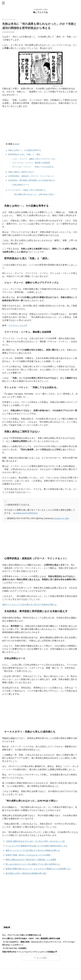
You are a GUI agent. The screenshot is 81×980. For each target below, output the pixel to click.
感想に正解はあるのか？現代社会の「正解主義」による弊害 (34, 860)
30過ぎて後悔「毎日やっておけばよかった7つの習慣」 (31, 856)
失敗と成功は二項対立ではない (23, 173)
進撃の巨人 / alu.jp (58, 86)
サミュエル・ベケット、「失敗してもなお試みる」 (35, 167)
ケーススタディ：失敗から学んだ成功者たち (29, 191)
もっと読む (42, 959)
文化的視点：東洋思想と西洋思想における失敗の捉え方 (34, 181)
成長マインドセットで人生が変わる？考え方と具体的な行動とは (32, 606)
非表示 (16, 144)
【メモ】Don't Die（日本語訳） (16, 949)
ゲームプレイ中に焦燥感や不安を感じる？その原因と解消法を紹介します (40, 847)
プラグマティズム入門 (19, 327)
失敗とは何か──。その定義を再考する (26, 150)
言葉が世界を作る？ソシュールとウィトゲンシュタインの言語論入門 (31, 953)
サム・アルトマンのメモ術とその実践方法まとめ (23, 936)
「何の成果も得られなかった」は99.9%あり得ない (35, 196)
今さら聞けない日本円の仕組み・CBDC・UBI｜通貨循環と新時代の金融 (33, 939)
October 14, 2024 (62, 520)
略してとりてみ (40, 12)
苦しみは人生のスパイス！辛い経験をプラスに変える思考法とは (36, 865)
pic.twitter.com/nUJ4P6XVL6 (26, 514)
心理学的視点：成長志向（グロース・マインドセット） (34, 177)
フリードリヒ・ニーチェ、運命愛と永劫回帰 (32, 163)
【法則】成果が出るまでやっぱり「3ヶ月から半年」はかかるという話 (38, 842)
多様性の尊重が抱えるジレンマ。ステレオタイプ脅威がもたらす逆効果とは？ (42, 870)
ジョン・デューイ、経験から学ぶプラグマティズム (35, 159)
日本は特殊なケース (21, 186)
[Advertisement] (40, 124)
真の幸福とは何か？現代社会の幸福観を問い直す (28, 874)
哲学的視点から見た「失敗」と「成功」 (27, 155)
